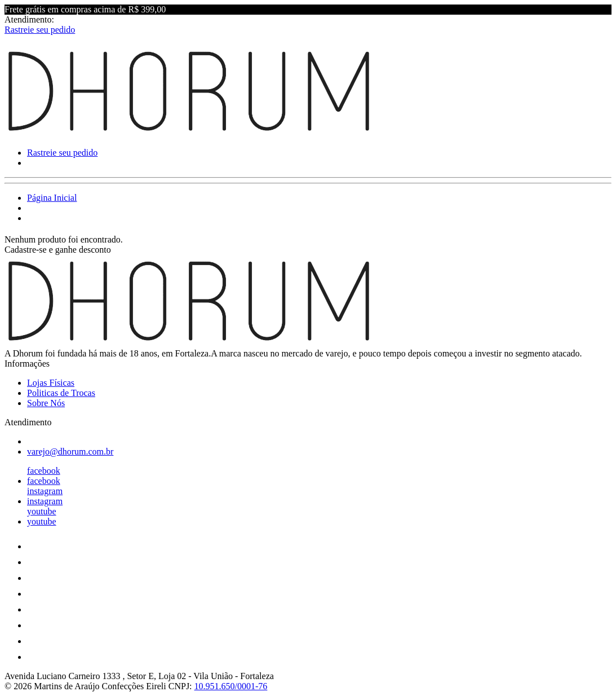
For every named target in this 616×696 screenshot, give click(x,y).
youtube (42, 511)
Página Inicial (52, 198)
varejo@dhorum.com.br (70, 451)
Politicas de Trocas (61, 393)
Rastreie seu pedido (40, 30)
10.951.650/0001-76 (231, 686)
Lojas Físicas (51, 383)
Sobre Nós (46, 403)
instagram (45, 491)
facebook (44, 471)
